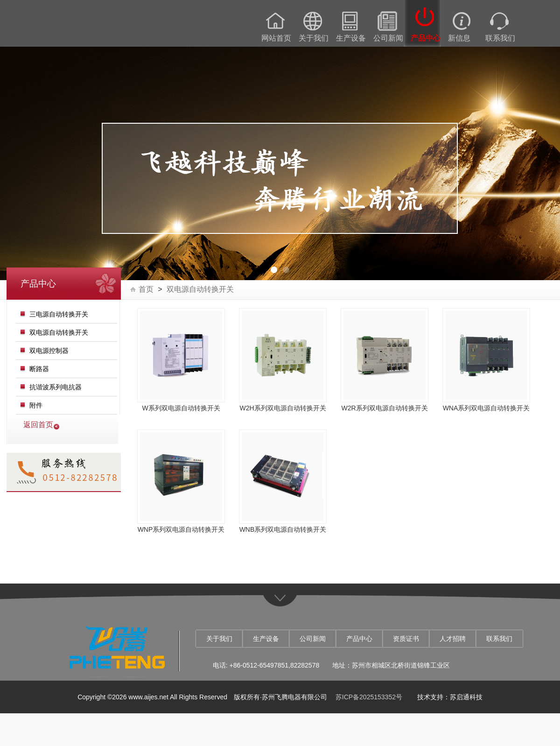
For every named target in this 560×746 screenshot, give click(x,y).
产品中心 (426, 38)
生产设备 (351, 38)
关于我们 (314, 38)
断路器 (39, 369)
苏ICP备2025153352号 (369, 697)
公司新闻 (388, 38)
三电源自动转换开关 (59, 314)
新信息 (459, 38)
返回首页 (38, 425)
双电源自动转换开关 (59, 332)
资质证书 (406, 639)
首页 (146, 289)
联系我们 (500, 38)
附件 (36, 405)
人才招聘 (453, 639)
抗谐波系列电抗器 (56, 387)
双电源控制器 (49, 351)
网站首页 (276, 38)
